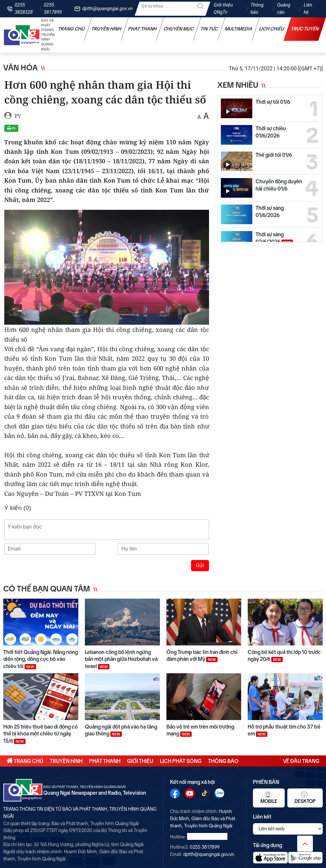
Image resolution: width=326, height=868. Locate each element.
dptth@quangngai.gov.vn (107, 9)
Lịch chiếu (272, 29)
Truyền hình (106, 29)
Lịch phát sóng (181, 761)
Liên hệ (308, 9)
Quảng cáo (284, 9)
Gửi (200, 565)
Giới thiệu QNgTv (223, 9)
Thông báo (257, 9)
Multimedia (239, 29)
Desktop (305, 798)
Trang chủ (71, 29)
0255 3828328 (24, 9)
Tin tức (209, 29)
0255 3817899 (53, 9)
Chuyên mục (179, 29)
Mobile (269, 798)
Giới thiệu (140, 761)
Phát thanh (143, 29)
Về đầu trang (301, 761)
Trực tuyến (305, 29)
